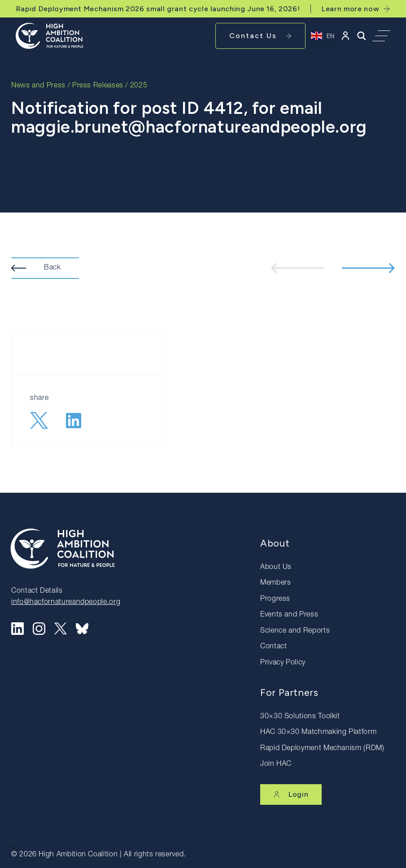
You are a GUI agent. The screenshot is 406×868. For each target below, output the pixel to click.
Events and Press (289, 615)
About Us (276, 568)
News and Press (38, 86)
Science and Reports (295, 631)
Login (291, 794)
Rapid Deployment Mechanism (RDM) (322, 749)
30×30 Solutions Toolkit (300, 717)
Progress (275, 599)
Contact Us (260, 36)
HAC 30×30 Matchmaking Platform (318, 733)
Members (275, 583)
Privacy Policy (283, 663)
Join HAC (276, 764)
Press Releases (98, 86)
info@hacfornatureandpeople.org (66, 603)
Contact (273, 647)
